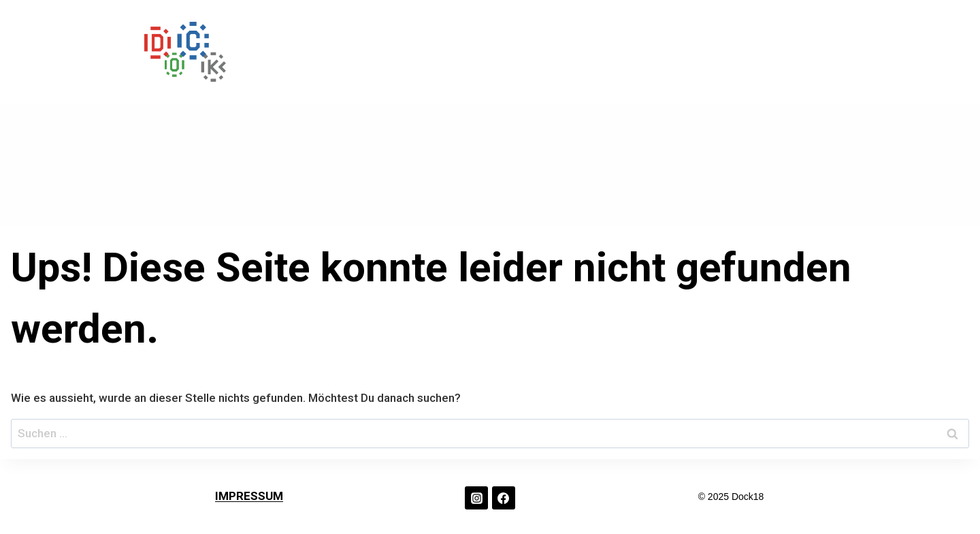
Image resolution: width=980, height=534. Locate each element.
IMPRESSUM (249, 496)
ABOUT (710, 52)
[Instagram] (476, 498)
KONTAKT (791, 52)
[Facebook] (504, 498)
